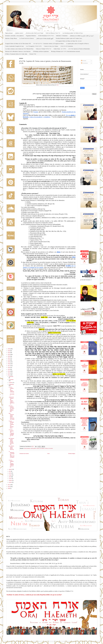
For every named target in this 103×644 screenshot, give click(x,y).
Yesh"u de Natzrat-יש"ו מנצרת (53, 33)
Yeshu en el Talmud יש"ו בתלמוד (44, 49)
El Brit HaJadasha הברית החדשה (46, 36)
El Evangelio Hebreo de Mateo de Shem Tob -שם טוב (69, 41)
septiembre (11, 384)
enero (10, 482)
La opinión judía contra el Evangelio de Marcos (77, 44)
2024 (9, 353)
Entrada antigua (72, 454)
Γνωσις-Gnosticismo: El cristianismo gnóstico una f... (11, 425)
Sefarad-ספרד (33, 54)
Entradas (84, 61)
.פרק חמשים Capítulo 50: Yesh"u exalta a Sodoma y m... (12, 401)
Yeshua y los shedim (49, 448)
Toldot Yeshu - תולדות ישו (60, 49)
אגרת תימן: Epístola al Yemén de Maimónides (79, 49)
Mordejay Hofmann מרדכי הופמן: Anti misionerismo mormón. (66, 51)
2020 (9, 360)
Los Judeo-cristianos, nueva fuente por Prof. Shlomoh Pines (19, 49)
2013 (9, 373)
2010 (9, 487)
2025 (9, 351)
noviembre (11, 380)
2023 (9, 354)
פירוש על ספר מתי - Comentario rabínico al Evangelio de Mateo (49, 44)
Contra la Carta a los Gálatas (51, 46)
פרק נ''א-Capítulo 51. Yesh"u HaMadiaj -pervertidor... (11, 391)
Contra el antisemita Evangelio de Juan (14, 46)
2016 (9, 367)
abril (10, 477)
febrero (11, 481)
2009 (9, 488)
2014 (9, 371)
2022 (9, 356)
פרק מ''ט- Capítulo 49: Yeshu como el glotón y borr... (11, 409)
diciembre (11, 377)
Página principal (9, 33)
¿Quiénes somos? (19, 33)
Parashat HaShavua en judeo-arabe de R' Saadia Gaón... (69, 38)
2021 (9, 358)
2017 (9, 366)
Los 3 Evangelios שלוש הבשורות (34, 46)
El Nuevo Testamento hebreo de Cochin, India (16, 54)
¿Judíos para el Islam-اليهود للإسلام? (45, 39)
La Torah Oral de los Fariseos (27, 38)
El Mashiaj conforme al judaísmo (41, 51)
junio (10, 473)
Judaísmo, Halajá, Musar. (11, 38)
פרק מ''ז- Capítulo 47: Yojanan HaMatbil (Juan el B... (11, 464)
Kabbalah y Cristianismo (62, 36)
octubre (11, 383)
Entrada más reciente (24, 454)
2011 (9, 485)
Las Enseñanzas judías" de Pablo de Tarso (73, 33)
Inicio (48, 454)
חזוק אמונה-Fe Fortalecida (67, 46)
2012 (9, 375)
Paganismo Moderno (31, 36)
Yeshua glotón (33, 448)
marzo (10, 479)
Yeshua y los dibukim (40, 448)
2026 (9, 349)
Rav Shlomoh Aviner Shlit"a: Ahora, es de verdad (11, 416)
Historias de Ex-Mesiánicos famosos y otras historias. (18, 51)
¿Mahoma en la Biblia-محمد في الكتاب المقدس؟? (82, 36)
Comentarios (84, 63)
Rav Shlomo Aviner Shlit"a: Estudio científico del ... (11, 441)
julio (10, 471)
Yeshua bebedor (27, 448)
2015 (9, 369)
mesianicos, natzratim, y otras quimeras (14, 36)
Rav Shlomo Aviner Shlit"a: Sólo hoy (11, 448)
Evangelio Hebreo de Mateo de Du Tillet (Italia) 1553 (18, 44)
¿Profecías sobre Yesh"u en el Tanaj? (34, 33)
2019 (9, 362)
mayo (10, 475)
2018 (9, 364)
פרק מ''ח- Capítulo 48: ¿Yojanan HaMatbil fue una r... (11, 433)
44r (58, 85)
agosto (11, 469)
